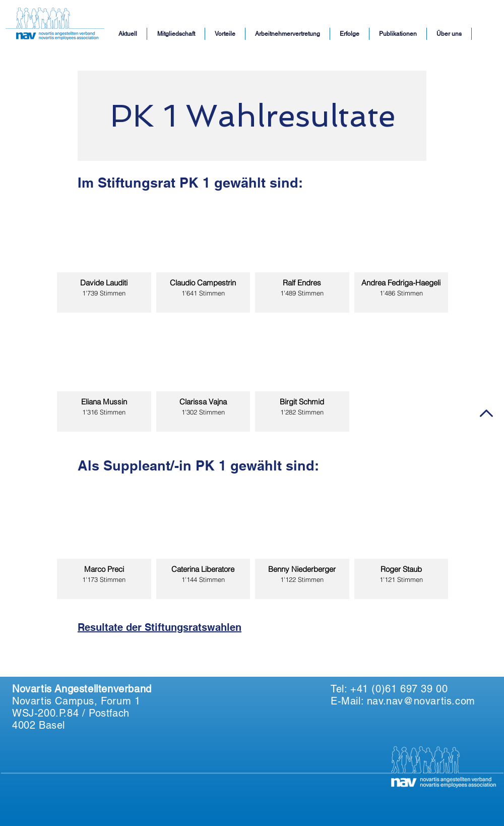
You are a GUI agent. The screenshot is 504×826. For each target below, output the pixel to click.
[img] (104, 256)
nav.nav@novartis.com (421, 701)
